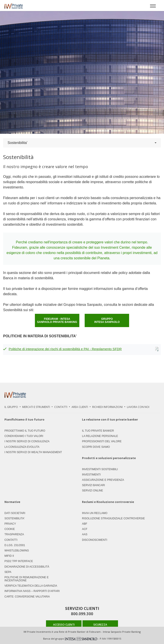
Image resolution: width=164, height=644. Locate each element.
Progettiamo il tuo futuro (25, 431)
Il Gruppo (11, 407)
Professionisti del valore (102, 441)
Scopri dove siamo (96, 447)
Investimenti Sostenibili (100, 469)
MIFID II (9, 556)
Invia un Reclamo (95, 513)
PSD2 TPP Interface (19, 561)
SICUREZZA (100, 625)
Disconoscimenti (95, 540)
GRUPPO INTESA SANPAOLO (107, 320)
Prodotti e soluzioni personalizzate (109, 458)
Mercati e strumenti (36, 407)
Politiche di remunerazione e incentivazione (27, 579)
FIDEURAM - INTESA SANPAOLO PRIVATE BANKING (57, 320)
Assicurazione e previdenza (103, 480)
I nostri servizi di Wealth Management (33, 452)
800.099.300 (82, 614)
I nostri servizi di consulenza (27, 441)
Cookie (10, 529)
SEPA (8, 572)
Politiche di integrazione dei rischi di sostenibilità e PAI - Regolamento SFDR (65, 349)
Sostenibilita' (82, 143)
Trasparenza (14, 534)
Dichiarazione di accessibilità (27, 567)
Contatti (61, 407)
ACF (85, 529)
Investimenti (91, 475)
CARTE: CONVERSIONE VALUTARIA (27, 597)
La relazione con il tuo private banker (110, 419)
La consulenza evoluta (22, 447)
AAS (85, 534)
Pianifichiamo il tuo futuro (24, 419)
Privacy (10, 524)
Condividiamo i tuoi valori (24, 436)
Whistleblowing (17, 551)
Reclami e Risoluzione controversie (108, 502)
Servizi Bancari (93, 485)
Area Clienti (80, 407)
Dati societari (15, 513)
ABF (85, 524)
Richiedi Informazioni (107, 407)
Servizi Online (92, 491)
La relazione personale (100, 436)
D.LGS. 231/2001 (15, 545)
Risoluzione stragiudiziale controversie (113, 518)
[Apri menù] (153, 6)
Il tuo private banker (98, 431)
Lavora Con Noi (138, 407)
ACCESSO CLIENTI (64, 625)
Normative (12, 502)
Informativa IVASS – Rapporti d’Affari (32, 591)
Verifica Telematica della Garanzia (31, 586)
